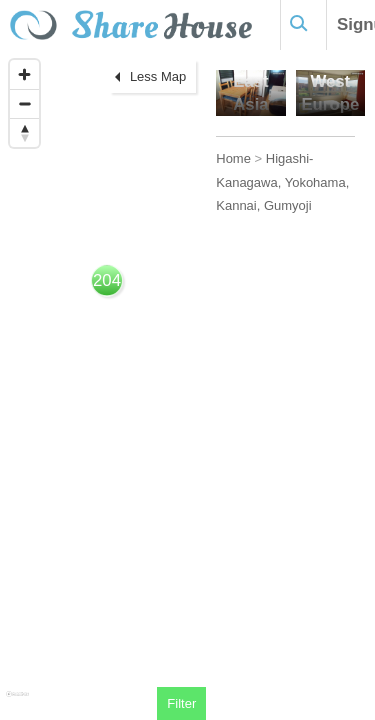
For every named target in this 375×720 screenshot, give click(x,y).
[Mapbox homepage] (17, 702)
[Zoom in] (24, 74)
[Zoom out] (24, 103)
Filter (181, 703)
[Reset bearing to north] (24, 132)
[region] (103, 385)
